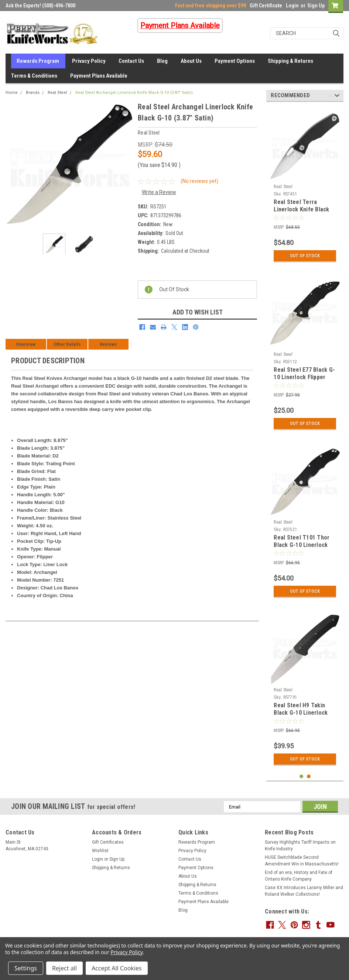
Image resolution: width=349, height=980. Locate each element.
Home (12, 93)
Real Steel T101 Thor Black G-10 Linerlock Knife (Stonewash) (302, 545)
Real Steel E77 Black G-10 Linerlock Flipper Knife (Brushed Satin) (304, 377)
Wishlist (100, 851)
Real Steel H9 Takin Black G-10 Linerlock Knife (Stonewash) (301, 713)
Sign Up (316, 6)
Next (337, 97)
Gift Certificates (108, 842)
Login (292, 6)
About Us (191, 61)
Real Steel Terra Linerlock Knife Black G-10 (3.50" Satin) (301, 209)
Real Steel (57, 93)
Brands (33, 93)
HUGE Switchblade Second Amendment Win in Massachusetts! (302, 861)
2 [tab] (309, 777)
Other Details (67, 344)
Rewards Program (38, 61)
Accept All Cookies (117, 968)
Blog (162, 61)
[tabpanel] (305, 187)
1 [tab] (302, 777)
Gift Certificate (266, 6)
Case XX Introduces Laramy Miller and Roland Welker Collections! (304, 891)
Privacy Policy (89, 61)
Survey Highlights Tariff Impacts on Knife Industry (300, 845)
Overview (26, 344)
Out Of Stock (305, 256)
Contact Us (131, 61)
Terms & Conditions (34, 76)
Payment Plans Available (99, 76)
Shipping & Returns (290, 61)
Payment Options (235, 61)
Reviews (108, 344)
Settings (26, 968)
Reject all (64, 968)
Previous (330, 97)
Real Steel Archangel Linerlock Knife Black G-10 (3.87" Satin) (134, 93)
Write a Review (159, 192)
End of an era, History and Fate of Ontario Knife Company (299, 876)
